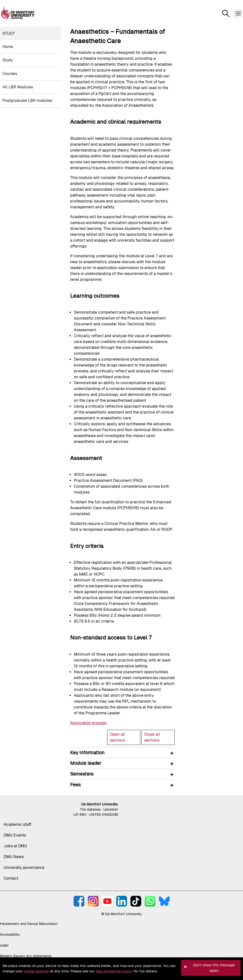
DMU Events (15, 835)
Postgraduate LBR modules (27, 100)
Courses (10, 74)
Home (8, 47)
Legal (4, 945)
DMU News (14, 857)
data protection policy (114, 971)
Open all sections (118, 737)
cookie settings (36, 971)
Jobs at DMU (15, 846)
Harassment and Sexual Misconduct (29, 924)
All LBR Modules (18, 87)
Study (9, 33)
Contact (11, 878)
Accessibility (10, 934)
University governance (24, 868)
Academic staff (18, 824)
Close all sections (152, 737)
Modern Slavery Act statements (26, 956)
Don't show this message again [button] (214, 968)
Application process (88, 723)
